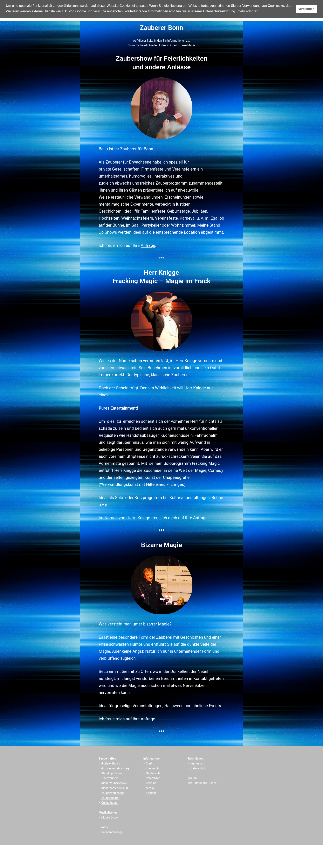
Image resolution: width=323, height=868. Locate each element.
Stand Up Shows (112, 773)
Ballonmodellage (112, 832)
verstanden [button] (306, 9)
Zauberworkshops (113, 793)
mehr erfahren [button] (248, 11)
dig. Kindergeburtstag (115, 768)
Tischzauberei (110, 778)
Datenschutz (199, 768)
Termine (151, 783)
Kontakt (151, 793)
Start (149, 763)
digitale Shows (111, 763)
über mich (152, 768)
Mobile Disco (110, 817)
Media (150, 788)
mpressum (198, 763)
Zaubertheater (110, 798)
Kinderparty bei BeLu (115, 788)
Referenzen (153, 778)
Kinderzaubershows (114, 783)
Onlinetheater (110, 803)
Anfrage (148, 245)
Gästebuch (153, 773)
